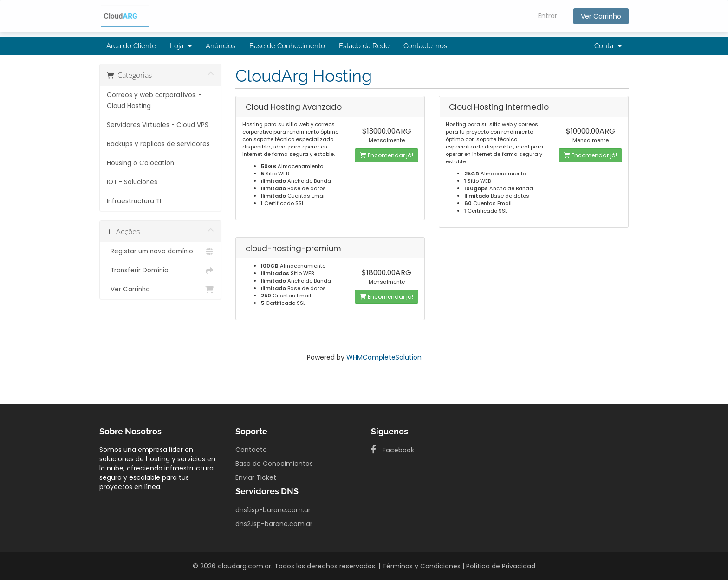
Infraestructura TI (134, 201)
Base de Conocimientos (274, 464)
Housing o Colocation (140, 163)
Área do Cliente (131, 46)
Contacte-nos (425, 46)
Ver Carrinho (601, 16)
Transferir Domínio (160, 271)
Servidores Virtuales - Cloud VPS (158, 125)
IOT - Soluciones (132, 182)
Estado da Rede (364, 46)
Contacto (251, 450)
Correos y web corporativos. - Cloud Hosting (154, 100)
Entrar (548, 16)
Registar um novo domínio (160, 251)
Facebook (393, 450)
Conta (608, 46)
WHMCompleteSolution (384, 357)
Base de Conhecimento (287, 46)
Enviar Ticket (256, 477)
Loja (181, 46)
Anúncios (221, 46)
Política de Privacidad (501, 566)
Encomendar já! (387, 155)
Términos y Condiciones (421, 566)
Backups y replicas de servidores (158, 144)
